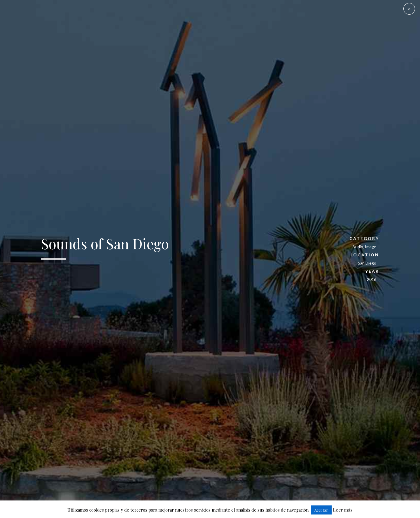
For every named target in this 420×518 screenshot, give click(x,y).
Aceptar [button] (321, 510)
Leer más (343, 510)
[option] (210, 259)
